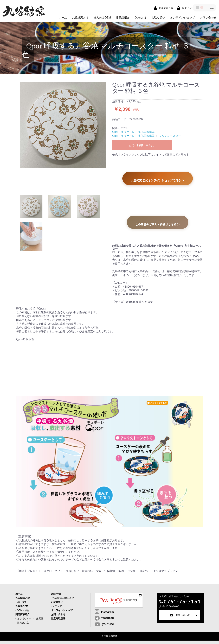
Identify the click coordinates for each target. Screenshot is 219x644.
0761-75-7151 (182, 602)
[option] (63, 125)
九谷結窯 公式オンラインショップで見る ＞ (158, 180)
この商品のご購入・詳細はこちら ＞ (158, 224)
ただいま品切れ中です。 (142, 145)
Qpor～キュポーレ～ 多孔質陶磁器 (133, 132)
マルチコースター (170, 136)
